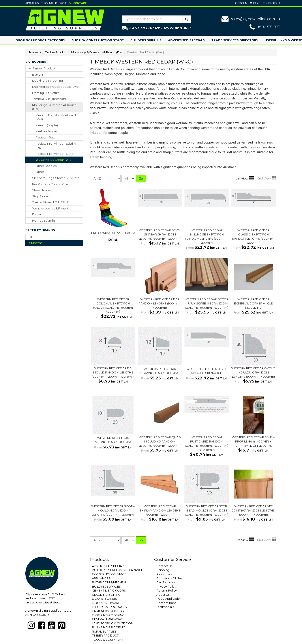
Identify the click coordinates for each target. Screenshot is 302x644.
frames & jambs (44, 220)
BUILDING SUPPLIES (106, 586)
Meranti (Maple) (47, 125)
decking (38, 214)
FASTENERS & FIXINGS (108, 611)
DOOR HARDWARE (106, 603)
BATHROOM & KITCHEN (109, 582)
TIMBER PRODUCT (105, 635)
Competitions (166, 603)
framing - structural (46, 93)
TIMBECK (35, 243)
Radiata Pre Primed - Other (55, 154)
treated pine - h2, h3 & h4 (51, 202)
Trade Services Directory (235, 40)
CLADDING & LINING (106, 595)
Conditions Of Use (169, 578)
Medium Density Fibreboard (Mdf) (56, 117)
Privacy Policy (166, 586)
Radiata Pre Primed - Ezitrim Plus (56, 146)
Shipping (47, 3)
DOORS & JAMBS (105, 599)
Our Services (166, 582)
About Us (32, 3)
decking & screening (48, 80)
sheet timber (42, 190)
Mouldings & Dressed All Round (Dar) (97, 52)
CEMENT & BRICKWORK (109, 590)
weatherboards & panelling (52, 208)
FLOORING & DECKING (108, 615)
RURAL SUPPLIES (104, 631)
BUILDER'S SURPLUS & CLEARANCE (117, 570)
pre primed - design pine (50, 184)
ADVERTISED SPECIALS (109, 566)
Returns (61, 3)
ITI (30, 237)
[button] (241, 3)
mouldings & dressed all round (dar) (54, 107)
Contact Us (164, 566)
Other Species (46, 166)
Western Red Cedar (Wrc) (54, 160)
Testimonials (165, 607)
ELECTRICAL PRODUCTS (109, 607)
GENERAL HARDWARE (108, 619)
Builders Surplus (146, 40)
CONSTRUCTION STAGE (109, 574)
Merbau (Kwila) (46, 131)
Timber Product (56, 52)
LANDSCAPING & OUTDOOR (112, 623)
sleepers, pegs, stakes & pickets (56, 178)
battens (38, 75)
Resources (164, 574)
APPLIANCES (101, 578)
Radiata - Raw (45, 137)
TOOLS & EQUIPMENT (108, 640)
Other (40, 172)
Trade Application (169, 599)
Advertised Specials (186, 40)
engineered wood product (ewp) (56, 87)
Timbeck (35, 52)
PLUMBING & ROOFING (109, 627)
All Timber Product (42, 68)
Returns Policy (167, 590)
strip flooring (42, 196)
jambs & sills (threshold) (49, 99)
